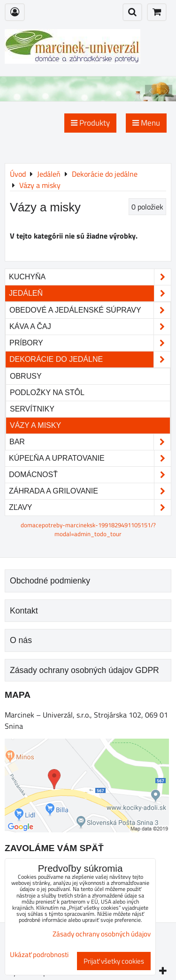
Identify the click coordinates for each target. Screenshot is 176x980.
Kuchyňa (90, 277)
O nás (21, 640)
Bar (90, 442)
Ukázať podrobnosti (39, 955)
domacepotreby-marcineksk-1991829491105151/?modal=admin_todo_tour (88, 529)
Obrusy (26, 376)
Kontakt (24, 611)
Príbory (90, 343)
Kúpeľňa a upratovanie (90, 458)
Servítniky (32, 409)
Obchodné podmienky (50, 581)
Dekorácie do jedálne (90, 359)
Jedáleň (90, 293)
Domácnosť (90, 475)
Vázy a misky (35, 425)
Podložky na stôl (47, 393)
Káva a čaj (90, 327)
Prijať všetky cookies (114, 961)
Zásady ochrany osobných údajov (102, 934)
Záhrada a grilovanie (90, 491)
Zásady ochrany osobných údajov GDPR (84, 670)
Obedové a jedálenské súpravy (90, 310)
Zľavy (90, 508)
